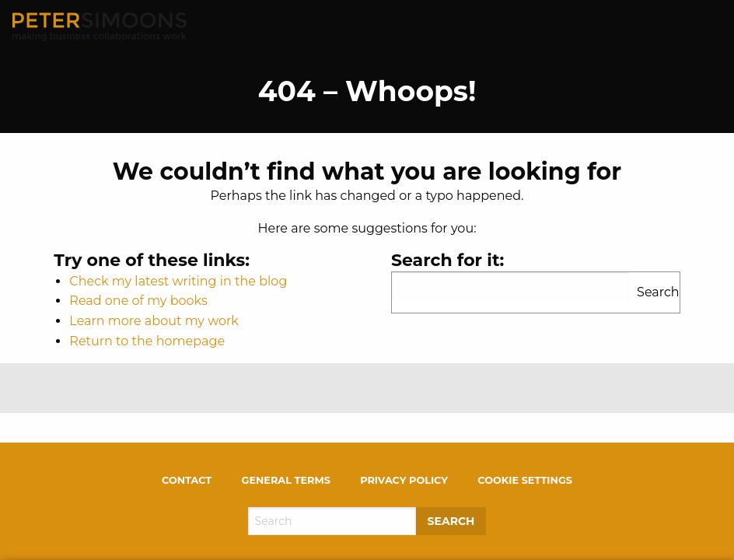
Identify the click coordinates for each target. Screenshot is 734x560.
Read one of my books (138, 301)
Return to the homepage (147, 341)
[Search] (332, 521)
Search (658, 292)
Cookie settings (525, 480)
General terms (286, 480)
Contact (187, 480)
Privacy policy (404, 480)
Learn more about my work (154, 321)
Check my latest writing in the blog (178, 281)
